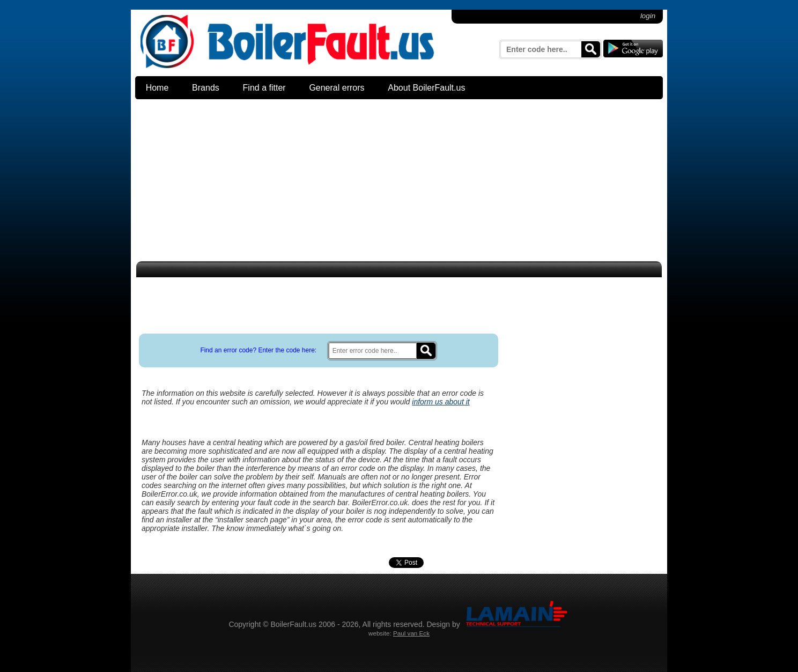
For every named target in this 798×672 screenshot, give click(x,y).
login (648, 16)
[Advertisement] (399, 182)
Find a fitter (264, 88)
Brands (206, 88)
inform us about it (441, 402)
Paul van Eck (411, 633)
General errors (337, 88)
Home (157, 88)
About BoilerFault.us (426, 88)
